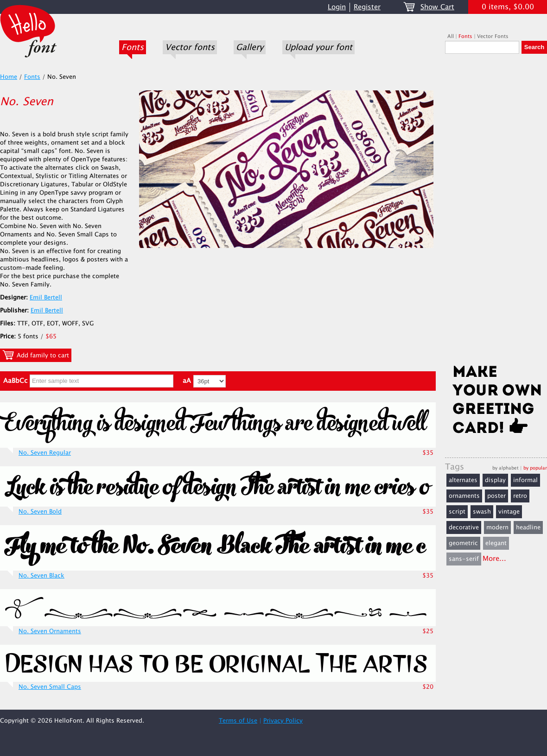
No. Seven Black (41, 576)
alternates (463, 480)
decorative (464, 527)
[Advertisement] (496, 212)
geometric (463, 543)
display (495, 480)
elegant (496, 543)
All (451, 36)
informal (525, 480)
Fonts (133, 47)
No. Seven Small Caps (50, 687)
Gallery (250, 47)
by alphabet (506, 468)
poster (496, 496)
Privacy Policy (283, 721)
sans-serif (464, 559)
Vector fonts (190, 47)
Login (337, 7)
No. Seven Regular (45, 453)
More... (494, 559)
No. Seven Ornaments (50, 631)
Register (367, 7)
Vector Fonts (493, 36)
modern (497, 527)
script (457, 512)
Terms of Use (238, 721)
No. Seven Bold (40, 512)
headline (528, 527)
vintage (509, 512)
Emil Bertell (46, 298)
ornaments (464, 496)
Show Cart (437, 7)
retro (520, 496)
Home (9, 77)
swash (482, 512)
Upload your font (318, 47)
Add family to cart (36, 355)
